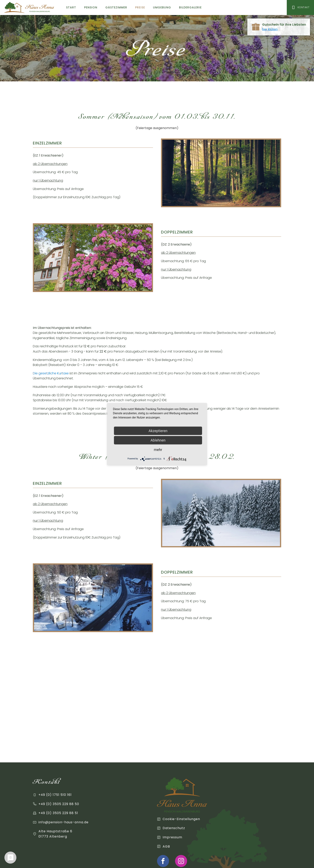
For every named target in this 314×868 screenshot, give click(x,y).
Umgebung (162, 7)
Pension (91, 7)
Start (71, 7)
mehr (158, 449)
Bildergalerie (190, 7)
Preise (140, 7)
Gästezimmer (116, 7)
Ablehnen (158, 440)
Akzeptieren (158, 431)
